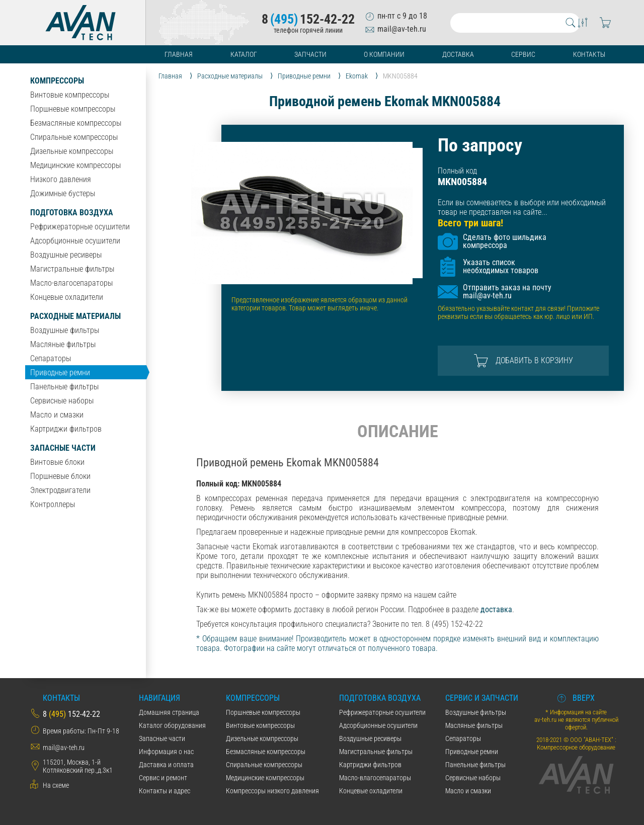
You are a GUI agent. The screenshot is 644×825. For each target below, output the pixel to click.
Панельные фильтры (64, 387)
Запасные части (63, 448)
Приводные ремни (60, 373)
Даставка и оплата (166, 765)
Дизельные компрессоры (72, 151)
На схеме (56, 785)
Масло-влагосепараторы (71, 283)
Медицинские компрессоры (75, 165)
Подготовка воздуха (72, 213)
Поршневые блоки (60, 476)
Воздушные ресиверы (66, 255)
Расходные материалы (75, 316)
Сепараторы (51, 358)
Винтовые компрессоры (70, 95)
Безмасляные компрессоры (76, 123)
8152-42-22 (308, 19)
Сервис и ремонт (163, 778)
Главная (179, 54)
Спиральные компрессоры (74, 137)
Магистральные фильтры (72, 269)
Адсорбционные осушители (75, 241)
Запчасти (310, 54)
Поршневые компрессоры (73, 109)
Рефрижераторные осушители (80, 227)
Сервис (523, 54)
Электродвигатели (60, 490)
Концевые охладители (67, 297)
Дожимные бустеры (63, 193)
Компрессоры (57, 81)
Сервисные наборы (62, 401)
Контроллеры (53, 504)
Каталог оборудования (172, 725)
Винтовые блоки (57, 462)
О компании (384, 54)
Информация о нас (166, 752)
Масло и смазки (57, 415)
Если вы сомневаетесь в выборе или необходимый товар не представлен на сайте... (522, 207)
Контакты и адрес (165, 791)
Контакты (589, 54)
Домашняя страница (169, 712)
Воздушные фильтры (65, 330)
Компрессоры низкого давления (272, 791)
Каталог (244, 54)
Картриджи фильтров (66, 429)
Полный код (457, 171)
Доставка (458, 54)
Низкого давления (61, 179)
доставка (496, 609)
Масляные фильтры (63, 344)
